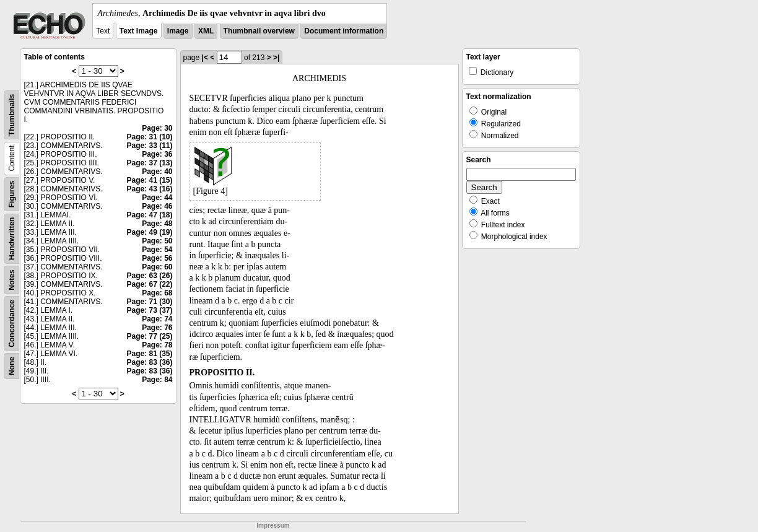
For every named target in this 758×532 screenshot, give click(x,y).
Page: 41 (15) (149, 180)
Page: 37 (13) (149, 163)
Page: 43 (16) (149, 189)
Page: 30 (157, 128)
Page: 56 (157, 258)
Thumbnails (12, 115)
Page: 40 (157, 172)
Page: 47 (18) (149, 215)
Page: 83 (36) (149, 362)
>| (276, 58)
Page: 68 (157, 293)
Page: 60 (157, 267)
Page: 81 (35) (149, 354)
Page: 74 (157, 319)
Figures (12, 194)
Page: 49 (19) (149, 232)
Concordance (12, 324)
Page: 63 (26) (149, 276)
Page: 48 (157, 224)
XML (206, 31)
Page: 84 (157, 380)
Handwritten (12, 239)
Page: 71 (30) (149, 302)
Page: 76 (157, 328)
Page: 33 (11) (149, 146)
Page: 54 (157, 250)
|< (205, 58)
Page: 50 (157, 241)
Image (178, 31)
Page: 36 (157, 154)
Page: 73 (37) (149, 310)
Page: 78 (157, 345)
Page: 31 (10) (149, 137)
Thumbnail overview (259, 31)
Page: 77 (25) (149, 336)
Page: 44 (157, 198)
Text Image (139, 31)
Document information (344, 31)
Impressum (273, 525)
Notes (12, 280)
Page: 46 (157, 206)
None (12, 366)
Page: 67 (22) (149, 284)
